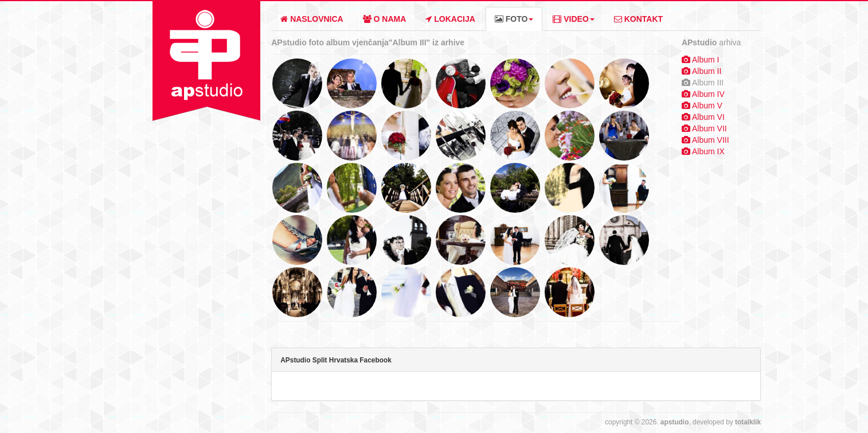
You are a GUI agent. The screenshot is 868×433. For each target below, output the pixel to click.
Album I (705, 60)
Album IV (708, 94)
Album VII (709, 128)
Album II (707, 71)
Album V (707, 106)
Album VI (708, 117)
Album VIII (711, 140)
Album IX (708, 151)
